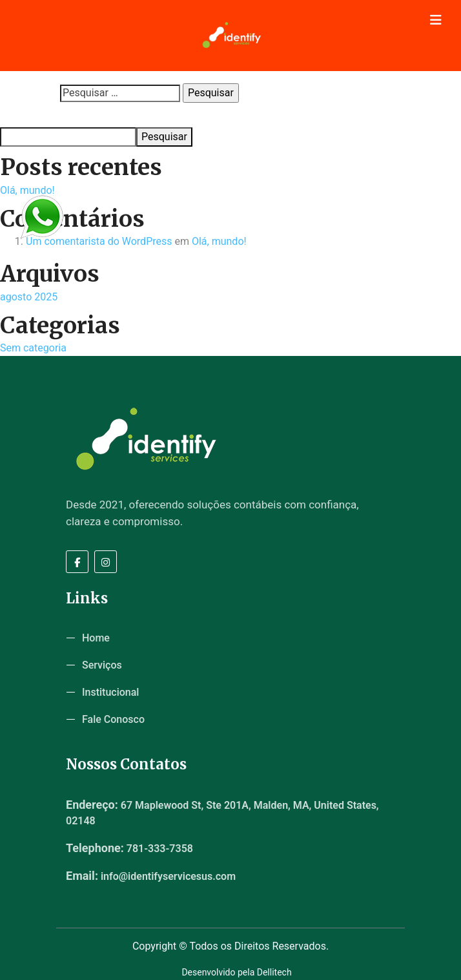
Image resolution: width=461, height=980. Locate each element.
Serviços (102, 665)
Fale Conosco (113, 719)
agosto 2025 (29, 297)
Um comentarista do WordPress (99, 241)
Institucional (110, 692)
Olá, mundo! (27, 190)
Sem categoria (33, 348)
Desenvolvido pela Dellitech (236, 972)
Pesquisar (20, 115)
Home (96, 638)
